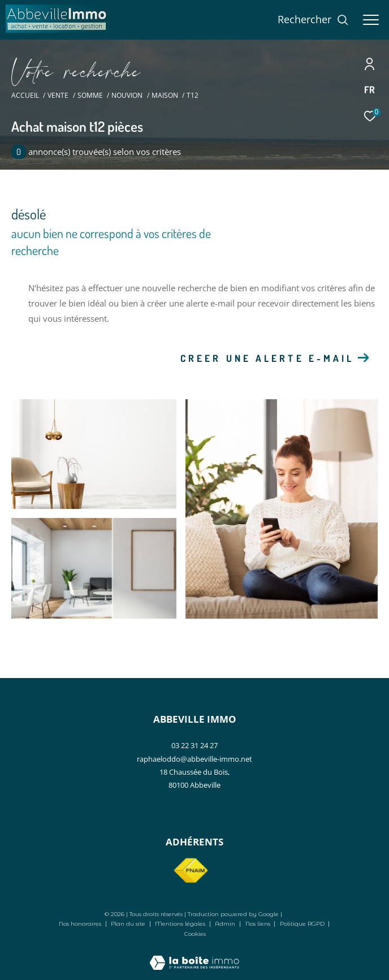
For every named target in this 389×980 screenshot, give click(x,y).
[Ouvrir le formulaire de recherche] (313, 20)
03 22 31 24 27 (194, 745)
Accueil (25, 95)
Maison (165, 95)
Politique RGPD (302, 924)
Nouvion (127, 95)
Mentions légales (181, 924)
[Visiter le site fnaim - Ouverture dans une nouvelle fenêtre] (191, 871)
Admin (226, 924)
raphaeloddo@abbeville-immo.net (194, 759)
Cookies (195, 934)
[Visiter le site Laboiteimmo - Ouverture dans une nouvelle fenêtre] (194, 955)
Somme (90, 95)
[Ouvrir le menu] (371, 20)
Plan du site (129, 924)
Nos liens (259, 924)
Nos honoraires (80, 924)
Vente (58, 95)
